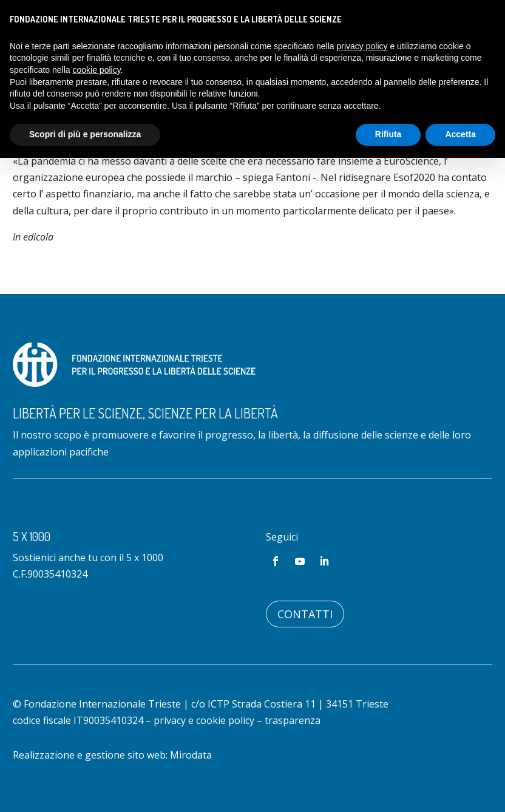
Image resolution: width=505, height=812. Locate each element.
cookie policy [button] (97, 70)
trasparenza (293, 720)
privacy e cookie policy (204, 720)
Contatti (305, 614)
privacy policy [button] (362, 46)
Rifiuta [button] (388, 134)
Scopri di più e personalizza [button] (85, 134)
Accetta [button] (460, 134)
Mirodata (191, 755)
